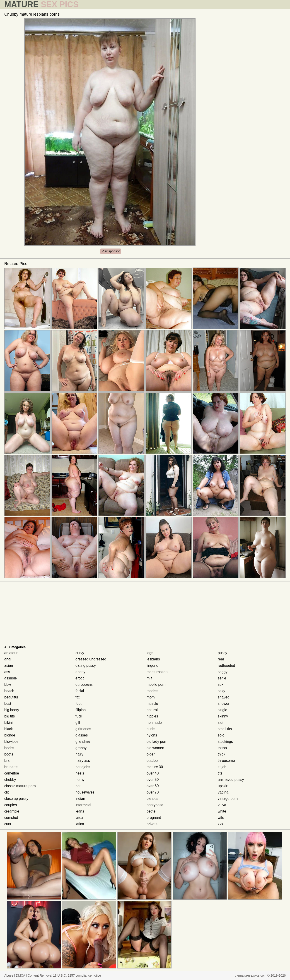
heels (80, 773)
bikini (8, 723)
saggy (223, 672)
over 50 (153, 780)
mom (151, 697)
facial (80, 691)
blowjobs (11, 742)
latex (79, 818)
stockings (225, 742)
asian (9, 666)
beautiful (11, 697)
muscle (152, 704)
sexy (221, 691)
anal (8, 659)
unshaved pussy (231, 780)
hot (78, 786)
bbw (8, 685)
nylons (152, 735)
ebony (80, 672)
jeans (80, 811)
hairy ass (83, 761)
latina (80, 824)
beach (9, 691)
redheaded (226, 666)
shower (224, 704)
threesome (226, 761)
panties (152, 799)
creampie (12, 811)
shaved (224, 697)
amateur (11, 653)
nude (151, 729)
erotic (80, 678)
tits (220, 773)
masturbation (157, 672)
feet (79, 704)
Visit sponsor (111, 251)
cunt (8, 824)
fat (77, 697)
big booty (12, 710)
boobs (9, 748)
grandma (83, 742)
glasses (82, 735)
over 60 (153, 786)
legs (150, 653)
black (8, 729)
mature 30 (155, 767)
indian (80, 799)
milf (149, 678)
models (152, 691)
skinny (223, 716)
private (152, 824)
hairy (79, 754)
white (222, 811)
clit (7, 792)
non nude (154, 723)
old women (155, 748)
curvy (80, 653)
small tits (225, 729)
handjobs (83, 767)
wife (221, 818)
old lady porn (157, 742)
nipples (152, 716)
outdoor (153, 761)
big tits (10, 716)
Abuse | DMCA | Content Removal (28, 975)
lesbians (153, 659)
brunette (11, 767)
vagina (223, 792)
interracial (83, 805)
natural (152, 710)
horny (80, 780)
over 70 (153, 792)
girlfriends (83, 729)
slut (221, 723)
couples (11, 805)
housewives (85, 792)
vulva (222, 805)
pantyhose (155, 805)
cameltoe (12, 773)
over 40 (153, 773)
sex (221, 685)
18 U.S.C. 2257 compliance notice (77, 975)
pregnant (154, 818)
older (151, 754)
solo (221, 735)
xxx (220, 824)
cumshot (11, 818)
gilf (78, 723)
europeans (84, 685)
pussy (222, 653)
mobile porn (156, 685)
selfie (222, 678)
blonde (10, 735)
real (221, 659)
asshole (11, 678)
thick (221, 754)
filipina (81, 710)
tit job (222, 767)
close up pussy (16, 799)
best (8, 704)
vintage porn (228, 799)
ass (7, 672)
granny (81, 748)
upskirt (223, 786)
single (222, 710)
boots (9, 754)
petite (151, 811)
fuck (79, 716)
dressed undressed (91, 659)
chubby (10, 780)
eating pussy (86, 666)
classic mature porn (20, 786)
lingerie (152, 666)
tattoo (222, 748)
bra (7, 761)
